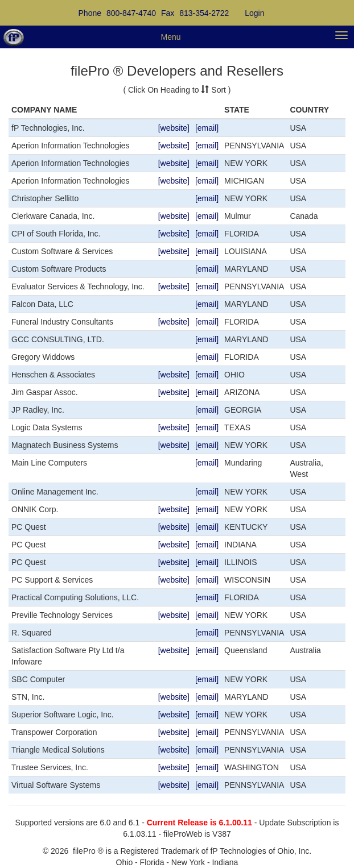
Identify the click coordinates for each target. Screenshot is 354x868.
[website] (174, 128)
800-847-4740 (131, 13)
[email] (207, 128)
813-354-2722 (204, 13)
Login (254, 13)
